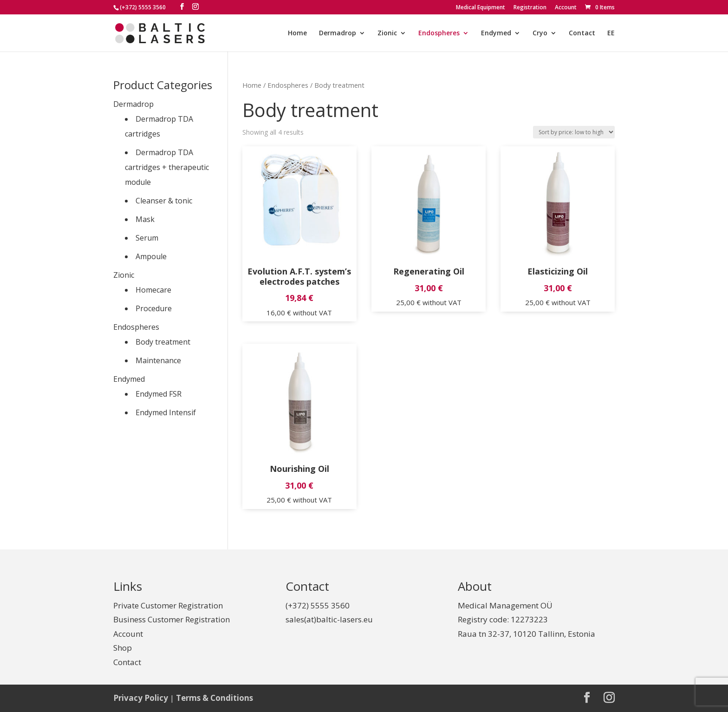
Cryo (540, 33)
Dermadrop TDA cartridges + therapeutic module (167, 167)
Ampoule (151, 256)
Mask (145, 219)
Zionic (387, 33)
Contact (582, 33)
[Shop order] (574, 132)
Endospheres (439, 33)
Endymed (496, 33)
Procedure (154, 308)
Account (566, 8)
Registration (530, 8)
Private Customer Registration (168, 605)
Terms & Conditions (214, 698)
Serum (147, 238)
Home (297, 33)
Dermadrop (338, 33)
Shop (123, 648)
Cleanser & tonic (164, 201)
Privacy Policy (141, 698)
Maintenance (158, 360)
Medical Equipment (481, 8)
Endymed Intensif (166, 412)
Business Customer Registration (172, 619)
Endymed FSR (159, 394)
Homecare (153, 290)
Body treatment (163, 342)
